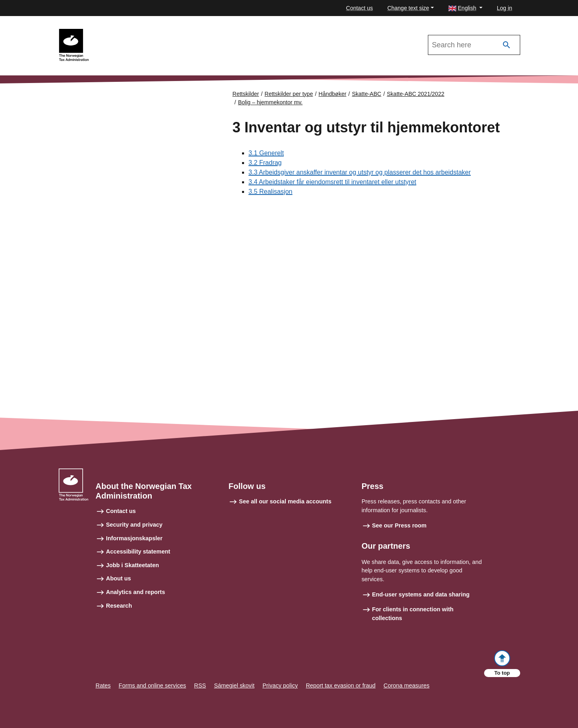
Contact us (359, 8)
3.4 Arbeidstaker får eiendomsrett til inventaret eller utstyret (332, 182)
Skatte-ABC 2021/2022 (125, 32)
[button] (465, 8)
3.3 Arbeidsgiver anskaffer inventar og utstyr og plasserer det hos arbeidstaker (360, 172)
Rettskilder (246, 94)
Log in (505, 8)
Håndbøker (333, 94)
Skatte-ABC (367, 94)
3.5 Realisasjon (270, 192)
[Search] (507, 45)
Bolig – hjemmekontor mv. (270, 102)
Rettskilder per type (289, 94)
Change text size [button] (408, 8)
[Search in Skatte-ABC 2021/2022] (474, 45)
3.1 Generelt (266, 153)
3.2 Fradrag (265, 163)
